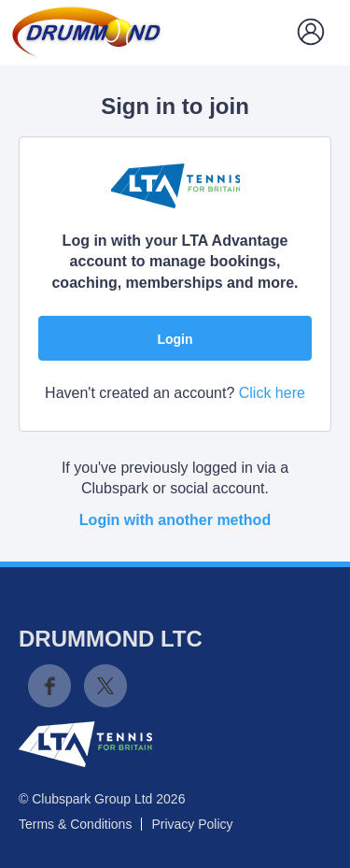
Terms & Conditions (75, 824)
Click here (272, 393)
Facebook (49, 686)
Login (175, 339)
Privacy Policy (192, 824)
